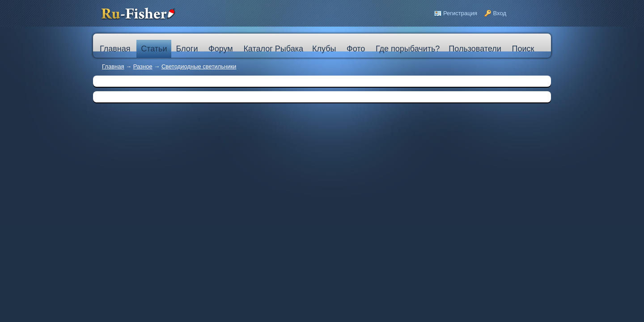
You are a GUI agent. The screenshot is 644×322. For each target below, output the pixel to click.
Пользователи (475, 49)
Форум (221, 49)
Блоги (187, 49)
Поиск (523, 49)
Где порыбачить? (408, 49)
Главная (113, 66)
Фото (356, 49)
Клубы (324, 49)
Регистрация (460, 13)
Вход (500, 13)
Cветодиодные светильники (199, 66)
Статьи (154, 49)
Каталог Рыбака (273, 49)
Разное (143, 66)
